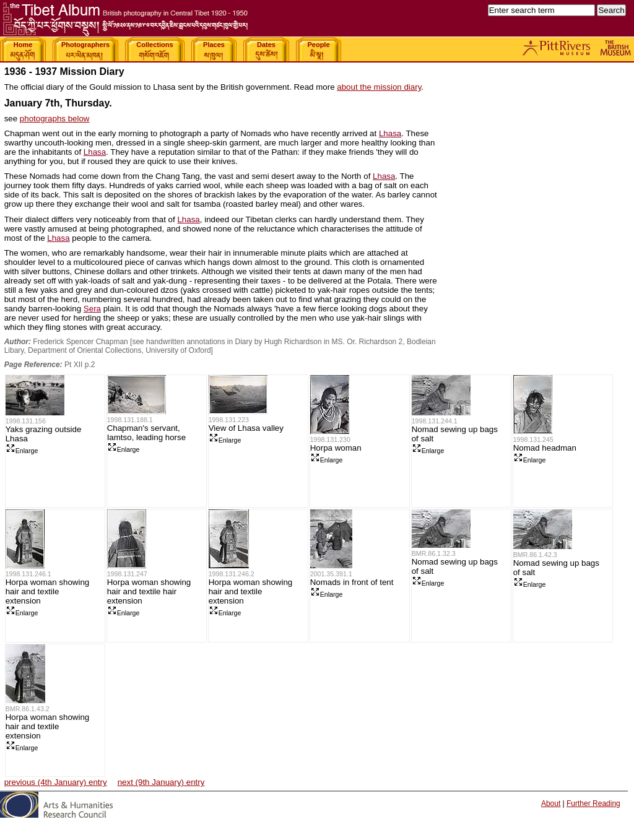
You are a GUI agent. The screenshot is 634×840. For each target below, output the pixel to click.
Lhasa (390, 133)
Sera (92, 309)
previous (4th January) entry (56, 782)
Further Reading (593, 803)
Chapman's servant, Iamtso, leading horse (146, 433)
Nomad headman (545, 448)
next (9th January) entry (161, 782)
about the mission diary (379, 87)
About (551, 803)
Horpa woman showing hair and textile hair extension (149, 591)
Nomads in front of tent (352, 582)
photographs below (55, 119)
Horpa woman (336, 448)
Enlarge (22, 451)
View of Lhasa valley (246, 428)
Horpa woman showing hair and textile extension (48, 591)
